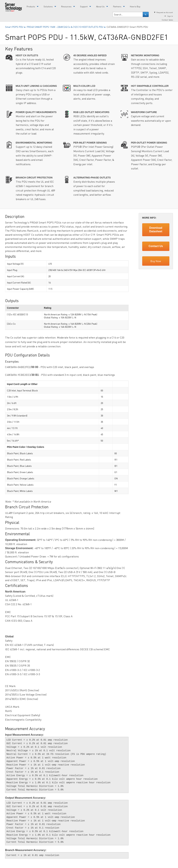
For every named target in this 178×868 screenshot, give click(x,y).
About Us (100, 7)
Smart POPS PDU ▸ (16, 27)
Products (31, 7)
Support (84, 7)
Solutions (48, 7)
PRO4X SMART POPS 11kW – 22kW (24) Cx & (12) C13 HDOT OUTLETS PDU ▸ (67, 27)
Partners (117, 7)
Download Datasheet (156, 230)
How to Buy (135, 7)
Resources (66, 7)
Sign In (170, 16)
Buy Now (156, 261)
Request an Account (165, 12)
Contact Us (156, 246)
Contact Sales (167, 20)
